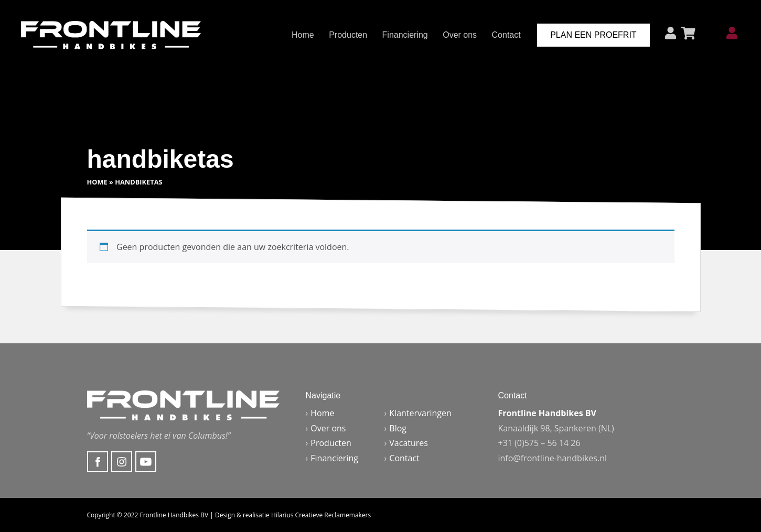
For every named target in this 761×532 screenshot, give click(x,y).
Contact (506, 35)
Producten (348, 35)
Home (303, 35)
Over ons (460, 35)
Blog (398, 428)
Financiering (405, 35)
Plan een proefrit (593, 35)
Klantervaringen (420, 413)
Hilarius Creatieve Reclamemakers (321, 515)
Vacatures (409, 443)
